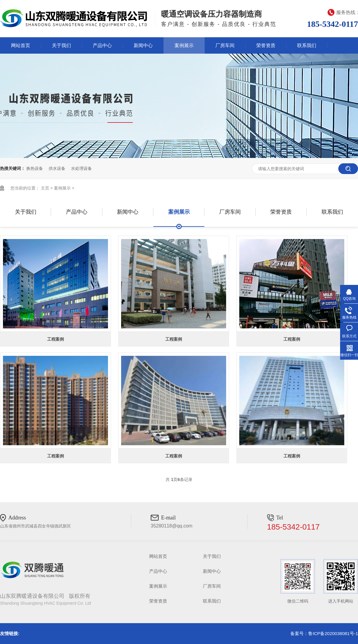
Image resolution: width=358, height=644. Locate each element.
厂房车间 (225, 45)
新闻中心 (143, 45)
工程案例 (55, 339)
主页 (45, 188)
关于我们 (61, 45)
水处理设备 (81, 168)
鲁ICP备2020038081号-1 (333, 633)
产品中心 (102, 45)
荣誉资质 (266, 45)
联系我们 (307, 45)
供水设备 (57, 168)
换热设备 (35, 168)
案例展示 (184, 45)
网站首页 (21, 45)
